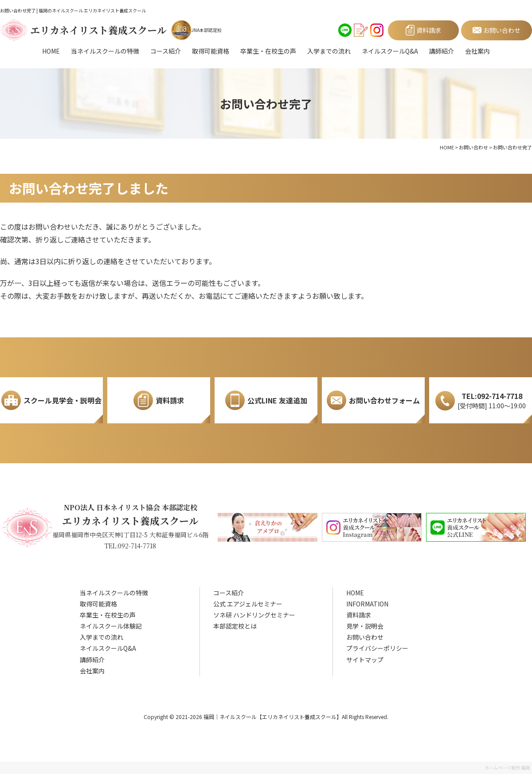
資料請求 (359, 615)
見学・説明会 (365, 626)
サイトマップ (365, 660)
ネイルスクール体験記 (111, 626)
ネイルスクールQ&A (390, 51)
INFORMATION (367, 604)
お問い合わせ (365, 637)
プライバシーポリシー (377, 648)
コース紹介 (166, 51)
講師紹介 (442, 51)
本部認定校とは (235, 626)
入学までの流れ (329, 51)
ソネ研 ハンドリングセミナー (254, 615)
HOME (51, 51)
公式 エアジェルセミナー (248, 604)
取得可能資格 (211, 51)
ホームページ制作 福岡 (507, 768)
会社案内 (477, 51)
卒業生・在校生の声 (268, 51)
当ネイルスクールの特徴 (105, 51)
